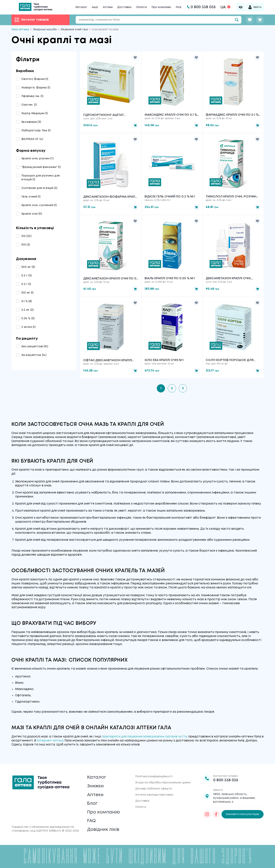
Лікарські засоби (45, 30)
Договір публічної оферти (154, 787)
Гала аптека (20, 30)
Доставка (124, 7)
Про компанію (161, 7)
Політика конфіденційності (154, 775)
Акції (95, 7)
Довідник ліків (103, 830)
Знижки (96, 785)
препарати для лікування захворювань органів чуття (144, 737)
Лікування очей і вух (74, 30)
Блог (92, 803)
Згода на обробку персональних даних (163, 781)
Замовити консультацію (243, 813)
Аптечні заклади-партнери (154, 793)
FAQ (178, 7)
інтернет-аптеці (50, 741)
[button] (135, 58)
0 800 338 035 (226, 779)
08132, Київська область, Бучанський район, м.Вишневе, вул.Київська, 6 (234, 796)
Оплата (141, 7)
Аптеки (108, 7)
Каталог (81, 7)
